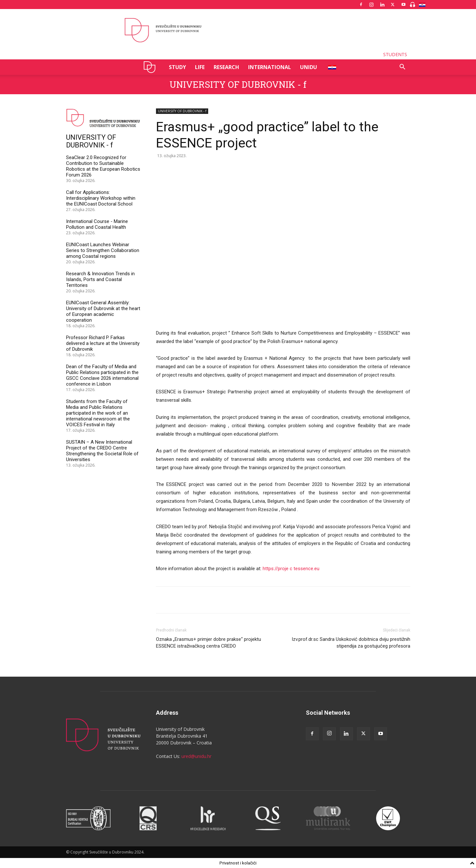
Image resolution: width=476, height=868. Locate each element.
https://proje (276, 569)
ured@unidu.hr (196, 756)
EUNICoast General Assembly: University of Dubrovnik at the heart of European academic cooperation (103, 311)
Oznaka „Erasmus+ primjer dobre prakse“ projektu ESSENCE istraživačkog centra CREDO (209, 643)
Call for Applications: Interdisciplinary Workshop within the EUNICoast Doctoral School (101, 198)
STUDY (177, 67)
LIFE (200, 67)
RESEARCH (226, 67)
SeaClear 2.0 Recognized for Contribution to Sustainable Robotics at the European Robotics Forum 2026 (103, 166)
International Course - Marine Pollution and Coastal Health (97, 224)
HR (330, 67)
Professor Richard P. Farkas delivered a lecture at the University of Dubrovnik (103, 343)
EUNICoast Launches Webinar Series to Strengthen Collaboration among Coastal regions (103, 250)
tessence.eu (306, 569)
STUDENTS (395, 54)
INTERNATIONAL (270, 67)
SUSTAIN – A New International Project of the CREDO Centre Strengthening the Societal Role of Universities (102, 451)
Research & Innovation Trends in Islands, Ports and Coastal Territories (100, 279)
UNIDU (151, 67)
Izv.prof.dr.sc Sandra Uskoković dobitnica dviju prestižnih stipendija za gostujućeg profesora (351, 643)
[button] (403, 68)
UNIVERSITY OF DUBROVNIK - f (238, 84)
